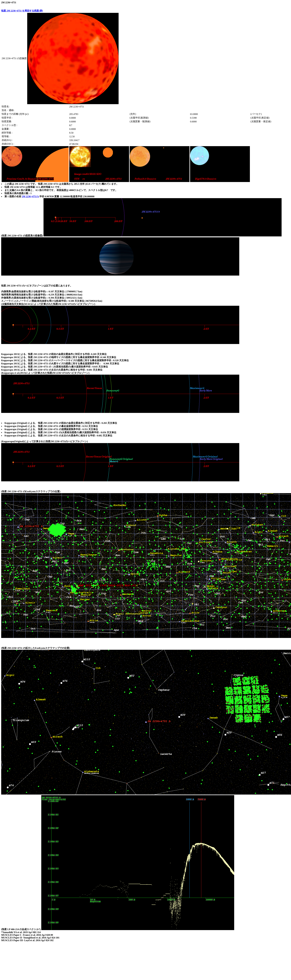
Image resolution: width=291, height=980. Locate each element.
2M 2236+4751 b (31, 196)
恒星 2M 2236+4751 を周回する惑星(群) (22, 11)
